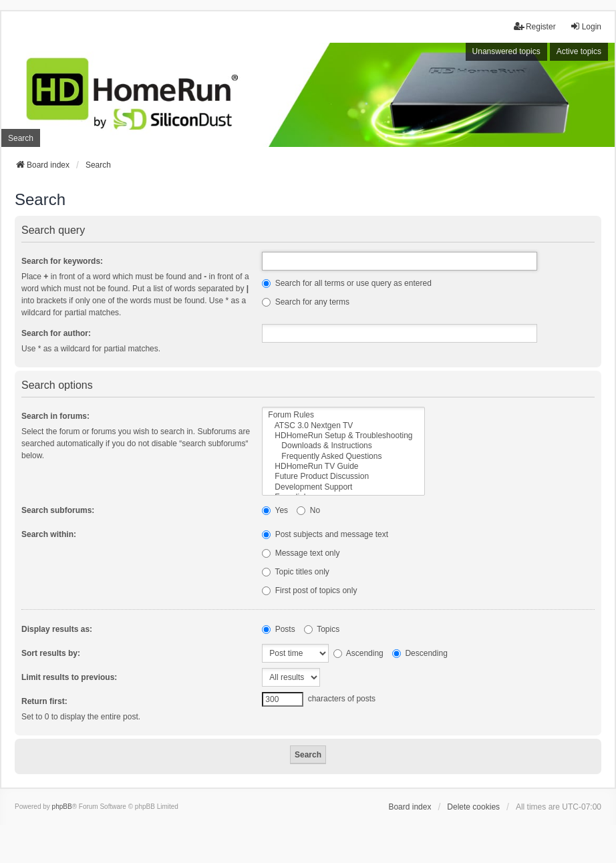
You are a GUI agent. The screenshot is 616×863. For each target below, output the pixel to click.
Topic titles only (296, 572)
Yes (275, 510)
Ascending (358, 653)
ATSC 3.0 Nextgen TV (343, 426)
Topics (322, 629)
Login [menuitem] (586, 26)
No (308, 510)
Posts (278, 629)
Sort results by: (51, 653)
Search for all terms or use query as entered (346, 283)
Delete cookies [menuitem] (473, 807)
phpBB (62, 807)
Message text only (301, 553)
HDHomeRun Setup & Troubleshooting (343, 436)
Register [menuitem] (535, 26)
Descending (420, 653)
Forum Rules (343, 415)
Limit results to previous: (69, 677)
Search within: (49, 534)
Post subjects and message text (325, 534)
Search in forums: (55, 416)
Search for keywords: (62, 261)
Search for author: (56, 333)
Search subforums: (58, 510)
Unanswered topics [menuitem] (506, 51)
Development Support (343, 487)
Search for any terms (306, 302)
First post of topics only (309, 590)
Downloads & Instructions (343, 446)
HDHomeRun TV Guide (343, 467)
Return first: (44, 701)
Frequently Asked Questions (343, 457)
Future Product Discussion (343, 477)
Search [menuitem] (21, 138)
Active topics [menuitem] (579, 51)
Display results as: (57, 629)
